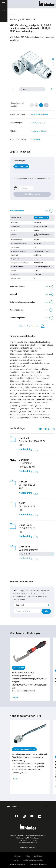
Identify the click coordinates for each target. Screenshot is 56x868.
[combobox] (32, 605)
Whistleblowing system (18, 864)
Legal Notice (38, 856)
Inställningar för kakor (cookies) (33, 860)
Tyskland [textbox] (20, 605)
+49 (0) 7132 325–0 (29, 840)
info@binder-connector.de (29, 848)
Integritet (16, 860)
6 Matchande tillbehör (39, 131)
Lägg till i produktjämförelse (39, 114)
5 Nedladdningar (38, 123)
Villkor (28, 856)
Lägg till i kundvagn (32, 194)
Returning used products (38, 864)
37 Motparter (36, 139)
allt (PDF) (44, 429)
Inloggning (18, 856)
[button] (4, 4)
